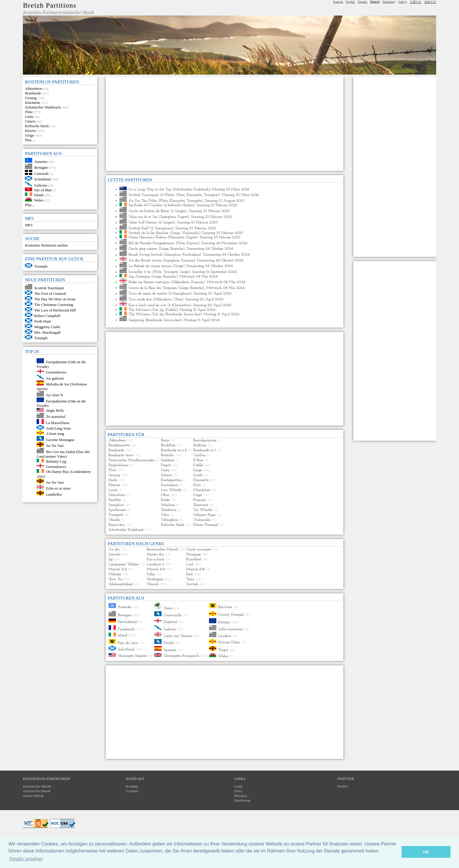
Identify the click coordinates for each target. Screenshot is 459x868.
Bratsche (177, 249)
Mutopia (241, 796)
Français (338, 2)
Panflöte (115, 500)
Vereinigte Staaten (132, 656)
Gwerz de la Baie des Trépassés (153, 288)
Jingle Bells (55, 410)
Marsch (153, 584)
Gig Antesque (139, 276)
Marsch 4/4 (156, 569)
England (170, 622)
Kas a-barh (155, 559)
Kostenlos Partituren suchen (46, 245)
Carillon (199, 455)
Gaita (29, 117)
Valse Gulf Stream (143, 222)
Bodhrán (200, 445)
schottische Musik (37, 791)
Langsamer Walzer (124, 564)
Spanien (170, 650)
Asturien (41, 161)
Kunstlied (193, 559)
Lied (190, 564)
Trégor (223, 650)
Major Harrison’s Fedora (147, 237)
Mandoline (202, 490)
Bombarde (33, 93)
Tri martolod (56, 417)
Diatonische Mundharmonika (132, 460)
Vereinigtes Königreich (181, 656)
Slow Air (116, 579)
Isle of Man (43, 190)
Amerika (125, 607)
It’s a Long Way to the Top (150, 189)
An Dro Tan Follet (143, 200)
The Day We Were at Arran (55, 299)
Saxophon (168, 217)
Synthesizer (118, 510)
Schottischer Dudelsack (43, 107)
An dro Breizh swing (145, 260)
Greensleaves (56, 467)
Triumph (41, 266)
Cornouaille (173, 615)
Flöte (29, 112)
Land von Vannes (178, 636)
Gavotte (115, 554)
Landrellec (54, 494)
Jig (111, 559)
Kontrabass (191, 255)
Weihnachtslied (121, 584)
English (351, 2)
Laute (113, 490)
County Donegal (231, 615)
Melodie (115, 574)
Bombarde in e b (174, 450)
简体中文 (430, 2)
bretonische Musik (37, 786)
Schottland (42, 179)
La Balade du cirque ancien (150, 266)
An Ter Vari (55, 446)
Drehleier (168, 460)
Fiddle (171, 310)
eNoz (238, 791)
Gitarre (30, 121)
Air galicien (55, 378)
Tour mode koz (140, 299)
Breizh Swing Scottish (145, 255)
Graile (198, 475)
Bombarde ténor (121, 455)
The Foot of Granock (50, 293)
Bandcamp (242, 800)
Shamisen (201, 505)
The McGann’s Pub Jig (146, 310)
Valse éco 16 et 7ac (143, 217)
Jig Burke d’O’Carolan (145, 205)
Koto (197, 485)
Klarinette (32, 103)
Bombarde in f (204, 450)
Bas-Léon (225, 607)
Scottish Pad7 (139, 228)
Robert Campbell (47, 316)
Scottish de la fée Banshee (149, 233)
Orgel (198, 495)
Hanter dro (155, 554)
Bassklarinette (119, 445)
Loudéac (225, 636)
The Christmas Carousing (54, 305)
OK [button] (426, 852)
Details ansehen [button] (26, 859)
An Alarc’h (54, 395)
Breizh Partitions (49, 5)
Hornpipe (193, 554)
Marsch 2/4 (118, 569)
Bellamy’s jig (56, 461)
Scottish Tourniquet (49, 288)
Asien (168, 608)
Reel (189, 574)
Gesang (31, 98)
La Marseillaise (58, 423)
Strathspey (155, 579)
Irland (39, 195)
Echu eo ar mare (58, 488)
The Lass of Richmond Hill (55, 310)
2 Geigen (179, 211)
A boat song (55, 434)
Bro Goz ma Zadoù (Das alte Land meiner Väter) (63, 454)
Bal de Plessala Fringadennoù (151, 243)
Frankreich (126, 629)
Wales (39, 200)
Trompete (211, 195)
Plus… (30, 140)
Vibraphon (169, 520)
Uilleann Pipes (204, 515)
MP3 (29, 225)
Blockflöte (168, 445)
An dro (114, 549)
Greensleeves (56, 372)
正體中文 (416, 2)
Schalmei (168, 505)
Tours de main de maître (148, 293)
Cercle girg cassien (143, 249)
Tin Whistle (203, 510)
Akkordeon (34, 88)
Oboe (180, 195)
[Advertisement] (225, 124)
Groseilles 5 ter (140, 272)
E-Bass (198, 460)
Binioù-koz (117, 525)
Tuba (165, 515)
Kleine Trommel (206, 525)
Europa (224, 622)
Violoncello (190, 233)
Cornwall (41, 174)
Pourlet (169, 643)
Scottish (192, 584)
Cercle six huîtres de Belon (149, 211)
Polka (151, 574)
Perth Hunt (43, 321)
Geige (29, 135)
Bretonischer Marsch (162, 549)
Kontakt (132, 786)
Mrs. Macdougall (47, 332)
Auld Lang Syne (58, 428)
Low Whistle (171, 490)
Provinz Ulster (229, 642)
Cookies (132, 791)
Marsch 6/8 (195, 569)
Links (239, 786)
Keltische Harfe (37, 126)
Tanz (190, 579)
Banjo (165, 440)
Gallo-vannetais (230, 629)
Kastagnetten (171, 480)
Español (362, 2)
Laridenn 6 (155, 564)
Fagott (183, 217)
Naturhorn (117, 495)
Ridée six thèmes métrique (149, 282)
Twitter (343, 786)
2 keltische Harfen (179, 205)
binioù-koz (192, 314)
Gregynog (136, 320)
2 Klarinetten (179, 305)
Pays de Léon (128, 643)
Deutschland (127, 622)
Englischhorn (119, 465)
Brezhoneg (389, 2)
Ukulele (114, 520)
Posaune (187, 260)
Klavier (31, 131)
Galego (403, 2)
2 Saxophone (162, 228)
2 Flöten (168, 195)
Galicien (41, 185)
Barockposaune (205, 440)
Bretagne (41, 167)
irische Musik (33, 796)
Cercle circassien (199, 549)
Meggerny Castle (47, 327)
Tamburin (168, 510)
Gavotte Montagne (60, 439)
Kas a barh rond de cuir (147, 305)
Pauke (165, 500)
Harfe (113, 480)
